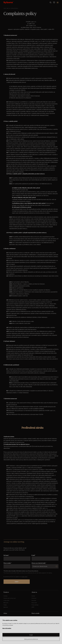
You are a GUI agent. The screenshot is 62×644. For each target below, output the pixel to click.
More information (7, 628)
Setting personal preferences (31, 639)
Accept (31, 635)
